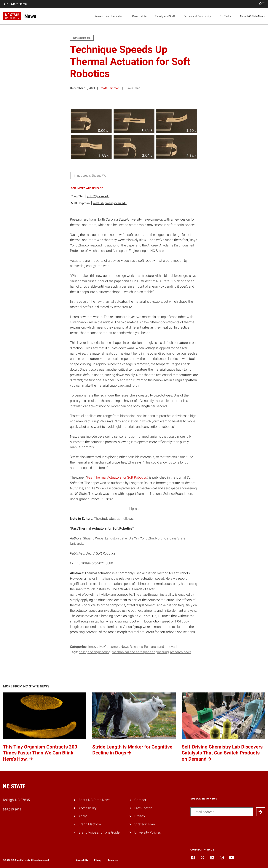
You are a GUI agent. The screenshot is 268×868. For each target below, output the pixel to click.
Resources (113, 860)
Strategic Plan (145, 824)
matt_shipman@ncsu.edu (110, 203)
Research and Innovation (109, 16)
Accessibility (88, 808)
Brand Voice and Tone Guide (99, 832)
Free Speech (143, 808)
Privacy (140, 816)
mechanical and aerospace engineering (140, 652)
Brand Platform (90, 824)
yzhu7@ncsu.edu (98, 196)
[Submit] (261, 812)
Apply (83, 816)
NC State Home (15, 4)
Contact (140, 800)
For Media (225, 16)
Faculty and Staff (165, 16)
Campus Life (139, 16)
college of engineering (95, 652)
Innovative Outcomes (104, 647)
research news (181, 652)
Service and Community (197, 16)
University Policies (148, 832)
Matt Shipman (110, 88)
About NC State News (252, 16)
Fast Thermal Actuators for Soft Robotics (117, 477)
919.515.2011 (12, 809)
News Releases (132, 647)
